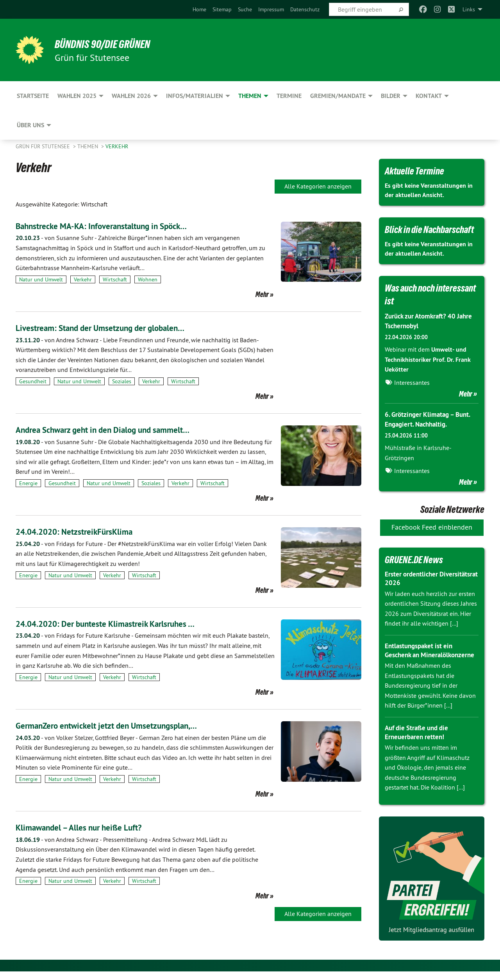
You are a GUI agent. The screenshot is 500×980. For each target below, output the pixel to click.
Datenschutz (305, 9)
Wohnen (148, 279)
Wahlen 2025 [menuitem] (77, 96)
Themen (88, 146)
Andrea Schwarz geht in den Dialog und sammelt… (116, 430)
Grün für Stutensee (44, 146)
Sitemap (222, 9)
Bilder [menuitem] (391, 96)
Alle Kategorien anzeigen (318, 186)
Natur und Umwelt (41, 279)
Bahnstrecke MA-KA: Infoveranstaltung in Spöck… (114, 226)
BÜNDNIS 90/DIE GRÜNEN (112, 44)
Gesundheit (33, 381)
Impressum (271, 9)
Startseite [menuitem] (33, 96)
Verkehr (117, 146)
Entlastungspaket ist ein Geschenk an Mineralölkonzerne (421, 655)
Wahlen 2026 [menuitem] (131, 96)
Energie (28, 483)
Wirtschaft (115, 279)
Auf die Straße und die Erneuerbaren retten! (419, 741)
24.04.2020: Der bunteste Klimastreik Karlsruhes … (118, 623)
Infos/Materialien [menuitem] (195, 96)
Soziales (122, 381)
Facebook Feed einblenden (432, 527)
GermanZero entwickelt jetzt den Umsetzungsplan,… (119, 725)
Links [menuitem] (469, 9)
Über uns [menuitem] (30, 125)
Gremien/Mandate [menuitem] (338, 96)
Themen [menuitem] (250, 96)
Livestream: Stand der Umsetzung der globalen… (112, 328)
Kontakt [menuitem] (429, 96)
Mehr (262, 294)
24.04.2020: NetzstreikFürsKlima (82, 531)
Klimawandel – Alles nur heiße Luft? (88, 827)
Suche (245, 9)
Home (199, 9)
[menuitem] (199, 9)
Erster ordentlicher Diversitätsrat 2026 (414, 578)
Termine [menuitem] (289, 96)
